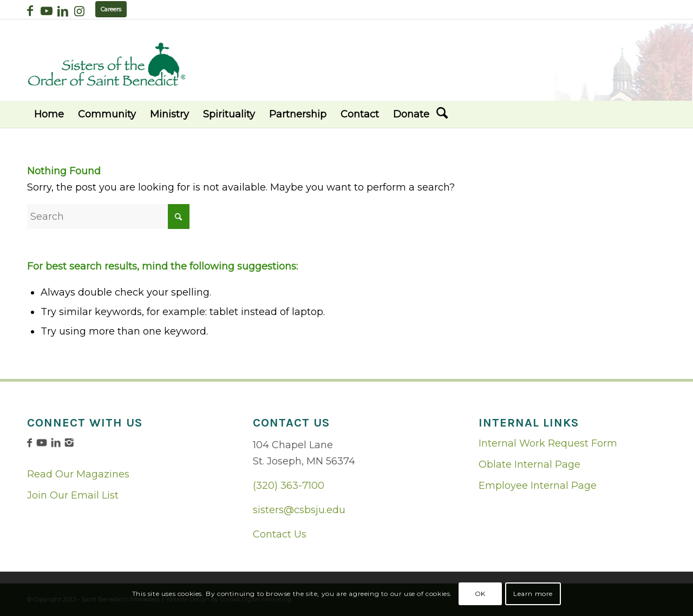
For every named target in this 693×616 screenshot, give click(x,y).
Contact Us (280, 534)
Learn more (533, 594)
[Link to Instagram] (79, 11)
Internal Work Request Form (548, 443)
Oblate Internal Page (529, 464)
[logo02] (107, 64)
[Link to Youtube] (46, 11)
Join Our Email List (73, 495)
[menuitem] (49, 114)
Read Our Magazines (78, 474)
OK (480, 594)
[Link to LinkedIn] (63, 11)
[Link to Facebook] (30, 11)
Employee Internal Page (538, 486)
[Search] (442, 114)
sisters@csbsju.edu (299, 510)
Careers (111, 9)
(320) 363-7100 (289, 486)
